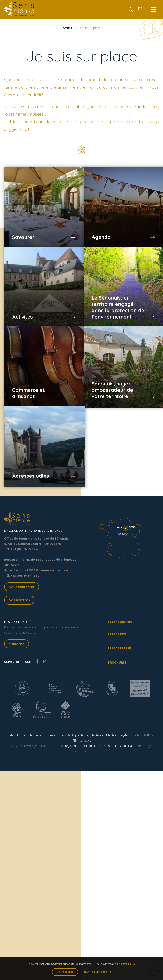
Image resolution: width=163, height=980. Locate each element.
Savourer (24, 231)
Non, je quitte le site (98, 972)
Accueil (67, 28)
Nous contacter (22, 587)
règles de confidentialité (81, 746)
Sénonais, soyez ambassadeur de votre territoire (113, 383)
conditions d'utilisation (122, 746)
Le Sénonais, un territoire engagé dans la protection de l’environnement (116, 301)
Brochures (117, 662)
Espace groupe (120, 622)
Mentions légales (118, 735)
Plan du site (17, 735)
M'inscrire (17, 644)
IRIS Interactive (81, 741)
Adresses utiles (31, 469)
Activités (23, 310)
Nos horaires (19, 600)
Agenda (102, 231)
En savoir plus (126, 964)
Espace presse (119, 648)
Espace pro (117, 634)
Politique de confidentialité (85, 735)
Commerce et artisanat (29, 387)
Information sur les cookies (46, 735)
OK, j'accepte (65, 972)
